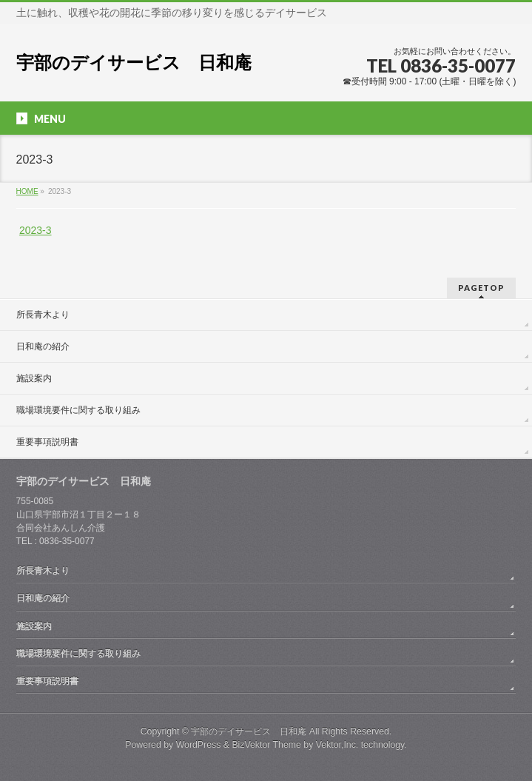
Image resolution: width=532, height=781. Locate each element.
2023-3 (36, 230)
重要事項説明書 (47, 442)
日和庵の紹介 (43, 346)
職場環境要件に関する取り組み (78, 410)
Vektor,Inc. (337, 745)
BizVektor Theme (266, 745)
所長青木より (43, 315)
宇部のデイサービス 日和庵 (134, 63)
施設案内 (34, 378)
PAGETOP (481, 288)
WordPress (199, 745)
